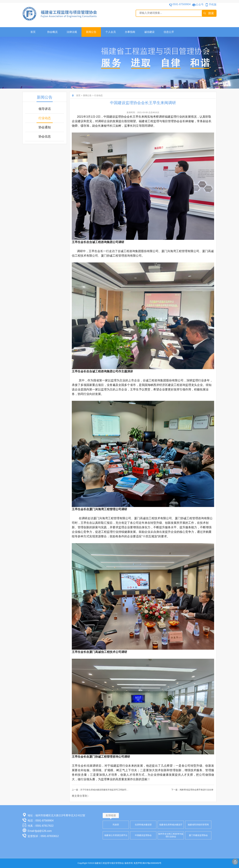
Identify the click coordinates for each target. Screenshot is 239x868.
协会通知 (45, 127)
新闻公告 (91, 32)
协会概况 (52, 32)
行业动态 (45, 118)
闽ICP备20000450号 (152, 863)
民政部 (116, 824)
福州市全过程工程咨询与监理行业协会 (171, 835)
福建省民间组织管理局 (198, 824)
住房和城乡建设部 (143, 824)
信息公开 (169, 32)
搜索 (211, 13)
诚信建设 (149, 32)
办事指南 (130, 32)
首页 (33, 32)
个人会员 (111, 32)
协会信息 (45, 136)
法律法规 (72, 32)
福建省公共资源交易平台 (116, 835)
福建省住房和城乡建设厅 (171, 824)
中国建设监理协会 (143, 835)
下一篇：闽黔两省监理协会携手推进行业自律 (192, 790)
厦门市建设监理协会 (198, 835)
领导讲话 (45, 109)
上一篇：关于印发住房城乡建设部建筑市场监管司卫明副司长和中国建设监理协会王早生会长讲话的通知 (120, 790)
